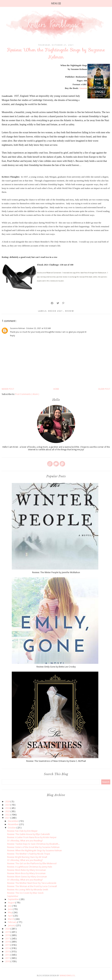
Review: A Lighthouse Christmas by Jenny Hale (30, 867)
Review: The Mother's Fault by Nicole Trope (29, 854)
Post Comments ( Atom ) (27, 394)
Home (56, 389)
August (12, 903)
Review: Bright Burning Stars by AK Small (27, 857)
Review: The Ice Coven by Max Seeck (25, 893)
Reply (12, 336)
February (13, 922)
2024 (8, 808)
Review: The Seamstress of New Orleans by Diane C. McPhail (56, 761)
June (10, 909)
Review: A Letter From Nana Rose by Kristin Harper (32, 837)
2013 (8, 952)
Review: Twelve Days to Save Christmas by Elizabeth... (33, 844)
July (10, 906)
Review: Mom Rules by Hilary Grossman (27, 870)
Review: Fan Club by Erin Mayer (22, 831)
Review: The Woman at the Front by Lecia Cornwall (32, 886)
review (70, 311)
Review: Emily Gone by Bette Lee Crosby (56, 667)
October (12, 828)
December (13, 821)
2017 (8, 939)
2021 (8, 818)
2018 (8, 935)
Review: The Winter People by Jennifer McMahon (56, 572)
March (11, 919)
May (10, 912)
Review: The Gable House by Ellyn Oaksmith (29, 834)
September (13, 896)
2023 (8, 811)
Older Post (104, 389)
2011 (8, 958)
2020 (8, 929)
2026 (8, 801)
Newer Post (8, 389)
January (12, 925)
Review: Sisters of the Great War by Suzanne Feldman (33, 847)
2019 (8, 932)
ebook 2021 (56, 311)
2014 (8, 948)
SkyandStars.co (67, 976)
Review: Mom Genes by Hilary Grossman (27, 877)
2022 (8, 815)
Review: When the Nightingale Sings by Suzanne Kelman (35, 850)
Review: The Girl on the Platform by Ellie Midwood (32, 863)
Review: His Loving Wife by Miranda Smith (28, 890)
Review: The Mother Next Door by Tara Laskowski (32, 883)
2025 (8, 805)
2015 (8, 945)
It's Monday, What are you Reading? (25, 841)
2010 (8, 961)
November (14, 824)
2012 (8, 955)
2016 (8, 942)
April (11, 916)
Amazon (83, 88)
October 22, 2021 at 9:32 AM (38, 328)
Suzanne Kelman (18, 328)
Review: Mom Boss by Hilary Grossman (26, 873)
